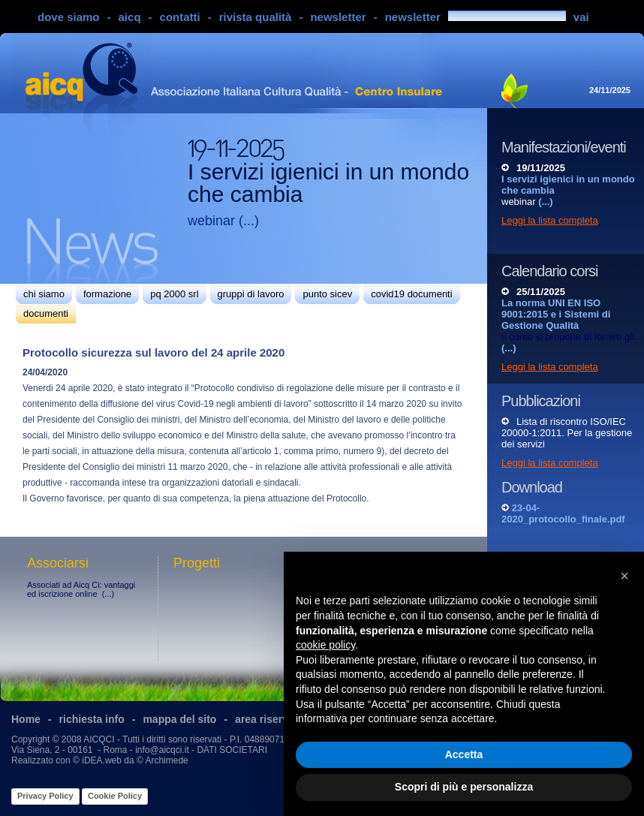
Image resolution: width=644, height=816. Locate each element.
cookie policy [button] (325, 645)
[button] (624, 576)
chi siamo (44, 294)
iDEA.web (102, 760)
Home (26, 719)
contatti (180, 17)
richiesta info (92, 719)
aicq (130, 17)
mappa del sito (179, 719)
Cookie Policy (115, 796)
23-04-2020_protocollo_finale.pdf (563, 513)
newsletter (338, 17)
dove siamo (69, 17)
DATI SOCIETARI (232, 750)
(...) (249, 221)
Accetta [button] (464, 754)
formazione (107, 294)
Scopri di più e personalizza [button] (464, 787)
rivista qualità (256, 17)
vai (581, 17)
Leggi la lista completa (550, 220)
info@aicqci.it (162, 750)
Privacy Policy (45, 796)
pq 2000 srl (174, 294)
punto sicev (327, 294)
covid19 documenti (411, 294)
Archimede (166, 760)
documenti (46, 313)
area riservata (269, 719)
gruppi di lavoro (251, 294)
